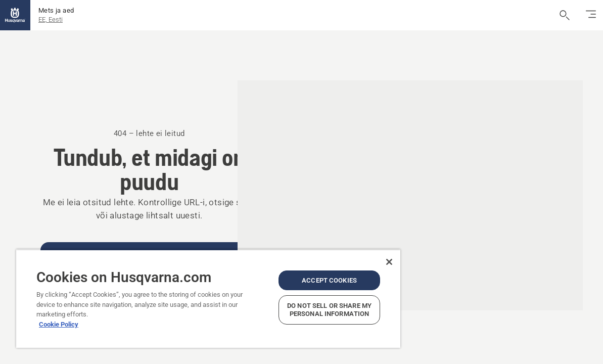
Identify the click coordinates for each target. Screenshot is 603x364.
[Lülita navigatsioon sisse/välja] (591, 15)
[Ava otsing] (565, 15)
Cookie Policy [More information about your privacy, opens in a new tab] (59, 316)
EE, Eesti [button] (51, 19)
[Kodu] (15, 15)
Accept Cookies (300, 272)
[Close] (355, 254)
